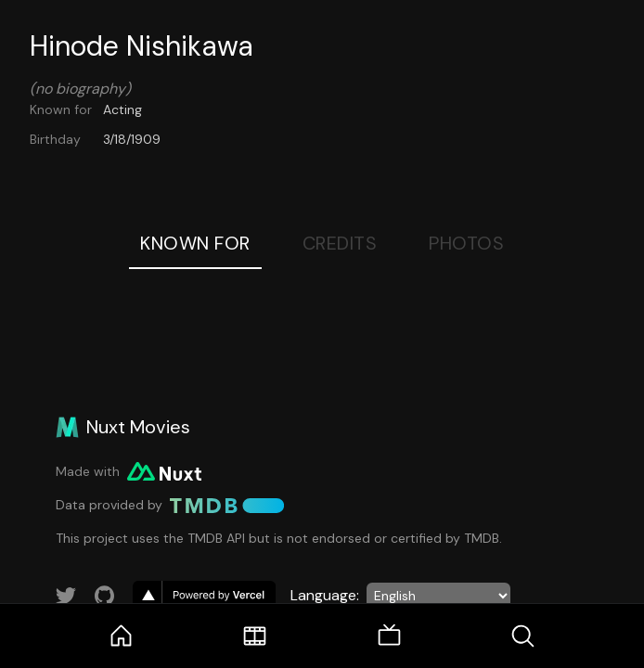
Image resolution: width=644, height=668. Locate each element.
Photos (466, 243)
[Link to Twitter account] (66, 596)
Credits (340, 243)
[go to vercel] (204, 596)
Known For (195, 243)
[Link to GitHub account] (105, 596)
